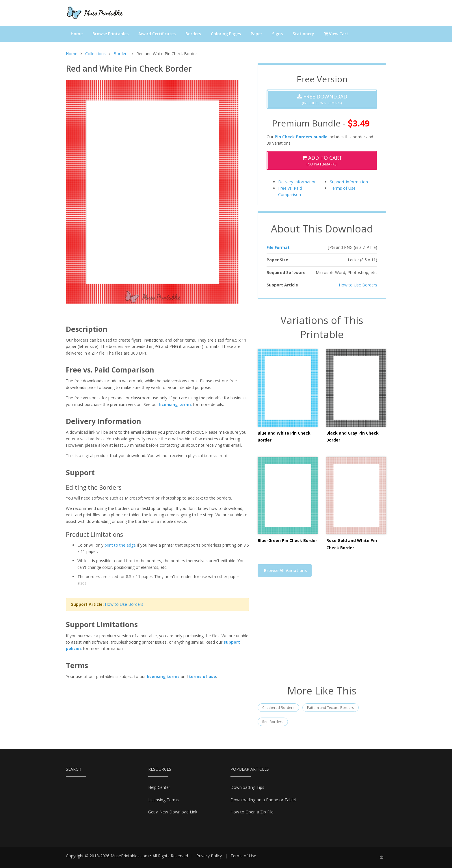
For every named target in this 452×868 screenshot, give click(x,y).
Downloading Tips (247, 787)
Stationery (303, 34)
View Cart (336, 34)
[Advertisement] (322, 634)
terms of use (202, 676)
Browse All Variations (285, 570)
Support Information (349, 182)
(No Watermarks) (322, 160)
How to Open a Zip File (252, 812)
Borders (193, 34)
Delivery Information (297, 182)
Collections (95, 54)
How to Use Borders (124, 604)
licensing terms (175, 404)
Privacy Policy (209, 856)
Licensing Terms (163, 800)
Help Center (159, 787)
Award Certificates (157, 34)
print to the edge (120, 545)
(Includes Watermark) (322, 99)
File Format (278, 247)
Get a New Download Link (173, 812)
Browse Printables (110, 34)
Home (77, 34)
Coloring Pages (226, 34)
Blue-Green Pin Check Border (287, 540)
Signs (277, 34)
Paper (256, 34)
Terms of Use (343, 188)
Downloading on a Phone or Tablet (263, 800)
